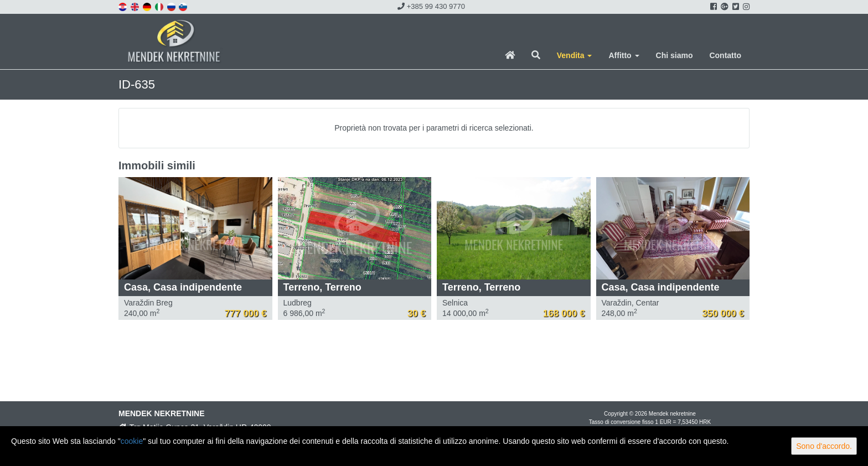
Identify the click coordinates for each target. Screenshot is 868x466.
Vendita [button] (575, 55)
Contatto (725, 55)
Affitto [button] (624, 55)
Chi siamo (675, 55)
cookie (132, 441)
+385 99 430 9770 (431, 6)
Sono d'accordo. (824, 446)
